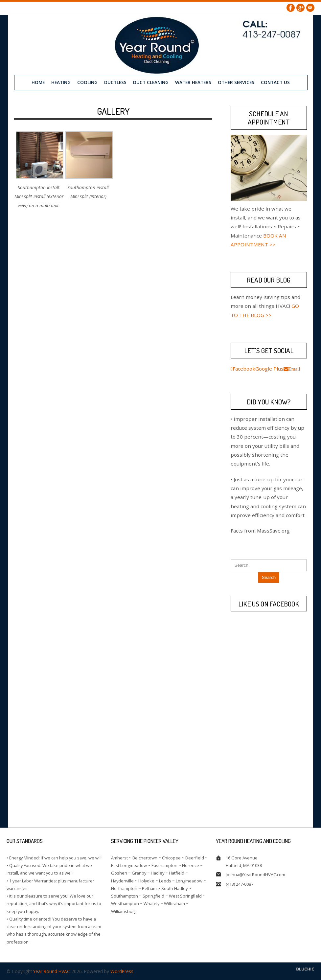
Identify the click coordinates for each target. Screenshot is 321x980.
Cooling (87, 82)
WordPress (122, 971)
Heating (61, 82)
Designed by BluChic (305, 969)
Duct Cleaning (151, 82)
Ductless (115, 82)
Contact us (275, 82)
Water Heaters (193, 82)
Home (38, 82)
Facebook (291, 7)
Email (310, 7)
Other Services (236, 82)
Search (269, 577)
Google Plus (300, 7)
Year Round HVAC (52, 971)
